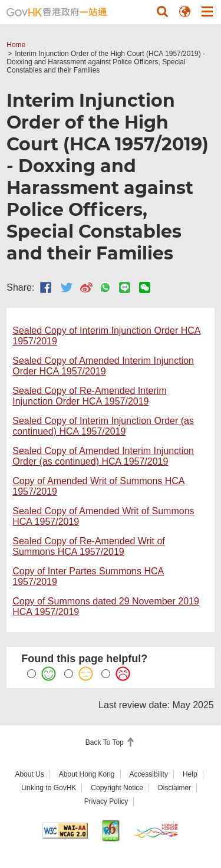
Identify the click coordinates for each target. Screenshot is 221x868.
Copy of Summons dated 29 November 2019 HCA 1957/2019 (106, 606)
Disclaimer (174, 788)
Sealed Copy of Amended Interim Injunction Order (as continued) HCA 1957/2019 (103, 456)
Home (16, 45)
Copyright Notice (117, 788)
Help (190, 774)
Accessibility (149, 774)
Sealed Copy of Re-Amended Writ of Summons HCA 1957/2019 (89, 546)
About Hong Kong (87, 774)
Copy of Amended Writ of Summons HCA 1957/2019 (98, 486)
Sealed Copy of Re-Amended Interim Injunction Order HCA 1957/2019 (89, 396)
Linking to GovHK (49, 788)
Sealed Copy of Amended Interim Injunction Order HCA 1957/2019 (103, 366)
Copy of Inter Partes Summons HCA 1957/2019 (88, 576)
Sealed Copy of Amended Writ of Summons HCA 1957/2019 (103, 516)
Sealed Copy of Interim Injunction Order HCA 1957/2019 (106, 336)
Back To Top (105, 742)
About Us (29, 774)
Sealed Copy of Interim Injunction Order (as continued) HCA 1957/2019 (103, 426)
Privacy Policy (106, 801)
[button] (162, 11)
